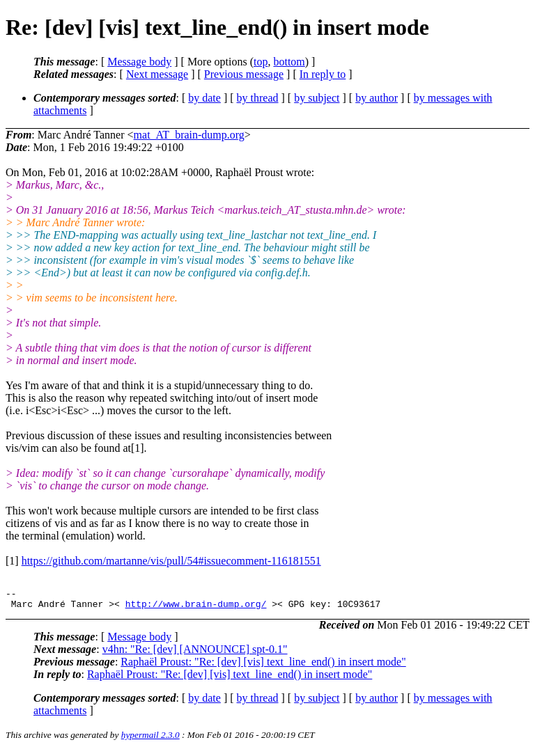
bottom (289, 62)
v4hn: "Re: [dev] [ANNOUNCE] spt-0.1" (195, 653)
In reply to (323, 74)
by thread (258, 98)
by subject (317, 98)
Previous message (244, 74)
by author (377, 98)
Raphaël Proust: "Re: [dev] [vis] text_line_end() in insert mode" (263, 666)
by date (204, 98)
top (261, 62)
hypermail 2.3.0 (150, 739)
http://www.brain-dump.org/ (196, 608)
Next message (157, 74)
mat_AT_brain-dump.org (189, 135)
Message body (139, 62)
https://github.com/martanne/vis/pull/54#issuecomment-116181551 (171, 561)
